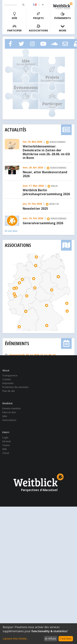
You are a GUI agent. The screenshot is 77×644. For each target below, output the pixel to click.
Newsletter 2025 (35, 209)
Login (5, 438)
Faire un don (9, 412)
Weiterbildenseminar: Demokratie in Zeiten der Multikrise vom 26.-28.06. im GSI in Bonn (46, 152)
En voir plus (11, 231)
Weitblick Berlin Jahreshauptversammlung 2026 (46, 192)
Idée (14, 16)
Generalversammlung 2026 (43, 223)
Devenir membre (12, 409)
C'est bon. (66, 638)
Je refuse (51, 638)
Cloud (6, 453)
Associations (38, 28)
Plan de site (9, 391)
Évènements (63, 16)
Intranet (7, 441)
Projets (38, 16)
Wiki (5, 449)
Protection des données (15, 387)
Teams (6, 445)
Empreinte (8, 383)
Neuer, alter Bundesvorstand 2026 (45, 174)
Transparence (10, 376)
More (63, 28)
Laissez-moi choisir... (15, 638)
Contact (7, 379)
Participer (14, 28)
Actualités (15, 130)
